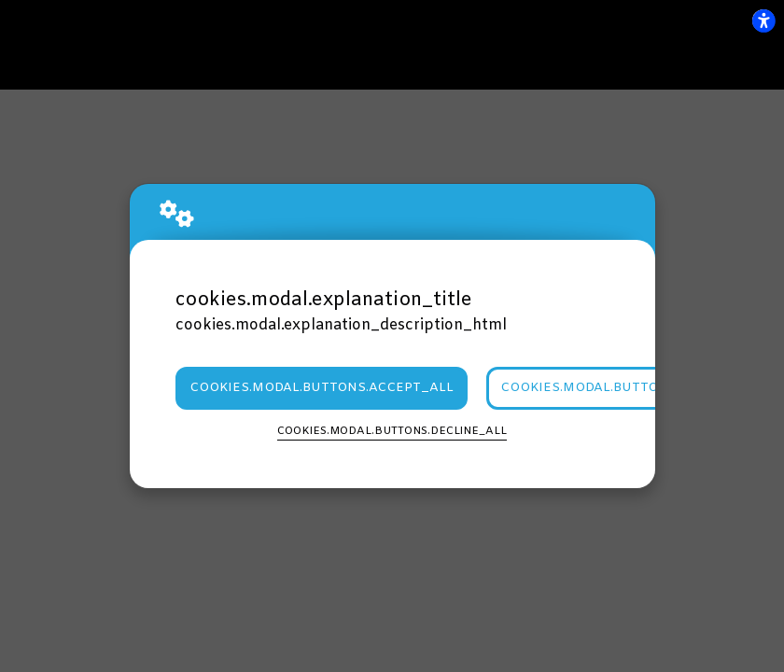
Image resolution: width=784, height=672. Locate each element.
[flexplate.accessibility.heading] (763, 21)
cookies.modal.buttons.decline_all (392, 431)
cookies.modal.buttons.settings (623, 388)
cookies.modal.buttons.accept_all (322, 388)
